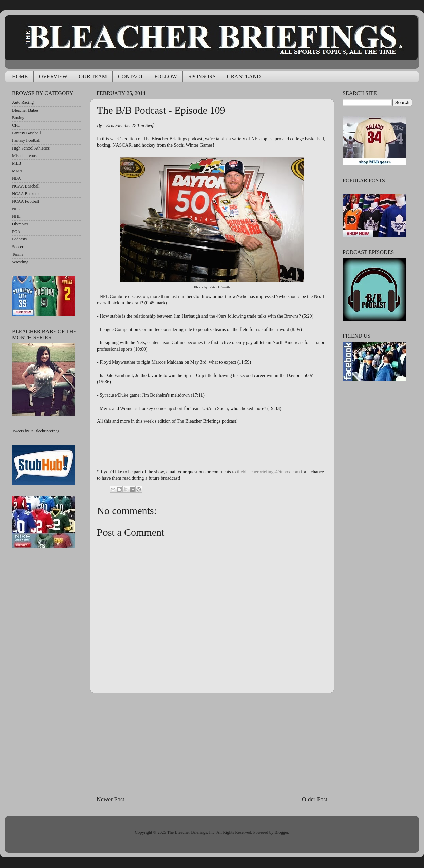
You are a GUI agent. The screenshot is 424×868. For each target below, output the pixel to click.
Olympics (20, 224)
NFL (16, 209)
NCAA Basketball (27, 194)
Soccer (18, 247)
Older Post (315, 799)
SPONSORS (202, 76)
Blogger (281, 832)
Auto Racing (23, 102)
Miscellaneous (24, 156)
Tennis (17, 254)
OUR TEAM (93, 76)
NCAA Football (25, 201)
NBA (16, 178)
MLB (16, 163)
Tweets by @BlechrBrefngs (35, 431)
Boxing (18, 118)
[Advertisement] (212, 744)
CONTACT (131, 76)
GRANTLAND (244, 76)
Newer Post (111, 799)
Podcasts (19, 239)
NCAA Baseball (26, 186)
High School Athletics (31, 148)
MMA (17, 171)
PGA (16, 232)
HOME (20, 76)
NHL (16, 216)
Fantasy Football (26, 140)
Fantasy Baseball (26, 133)
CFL (16, 125)
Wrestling (20, 262)
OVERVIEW (53, 76)
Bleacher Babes (25, 110)
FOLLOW (166, 76)
